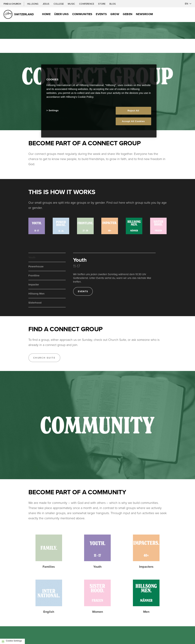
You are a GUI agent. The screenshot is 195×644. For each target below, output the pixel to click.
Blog (113, 4)
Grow (115, 14)
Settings (54, 110)
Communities (82, 14)
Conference (87, 4)
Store (102, 4)
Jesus (46, 4)
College (59, 4)
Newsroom (144, 14)
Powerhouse (36, 266)
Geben (128, 14)
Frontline (34, 276)
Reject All (133, 111)
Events (101, 14)
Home (46, 14)
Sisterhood (35, 303)
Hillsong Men (36, 294)
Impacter (34, 285)
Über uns (61, 14)
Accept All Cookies (133, 121)
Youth (32, 257)
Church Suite (44, 358)
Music (72, 4)
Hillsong (33, 4)
